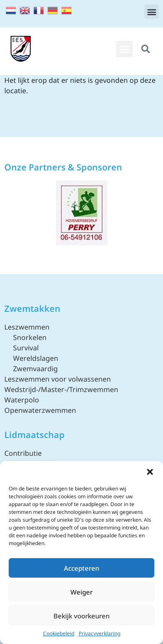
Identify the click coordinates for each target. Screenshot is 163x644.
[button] (150, 472)
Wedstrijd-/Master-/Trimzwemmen (61, 389)
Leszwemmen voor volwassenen (58, 379)
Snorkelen (30, 337)
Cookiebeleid (59, 633)
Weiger (81, 592)
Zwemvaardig (35, 369)
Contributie (23, 453)
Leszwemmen (27, 327)
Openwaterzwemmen (40, 410)
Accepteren (81, 568)
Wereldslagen (36, 358)
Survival (26, 348)
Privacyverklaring (100, 633)
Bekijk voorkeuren (81, 616)
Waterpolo (22, 400)
